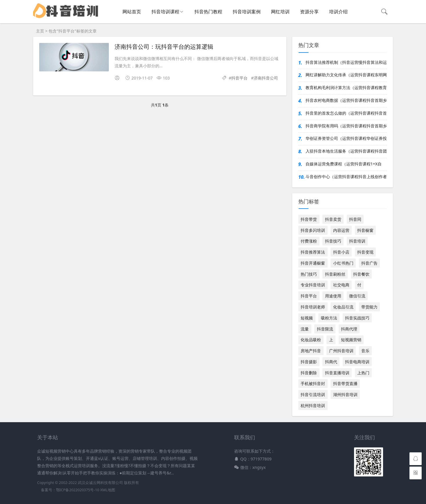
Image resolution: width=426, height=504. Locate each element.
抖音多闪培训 (313, 230)
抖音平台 (239, 78)
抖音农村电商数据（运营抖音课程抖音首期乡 (346, 100)
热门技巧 (309, 274)
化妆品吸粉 (311, 340)
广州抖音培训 (341, 351)
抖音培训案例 (247, 12)
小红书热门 (343, 263)
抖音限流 (325, 329)
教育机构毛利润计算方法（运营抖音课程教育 (346, 87)
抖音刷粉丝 (335, 274)
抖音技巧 (333, 241)
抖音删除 (309, 373)
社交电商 (341, 285)
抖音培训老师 (313, 307)
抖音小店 (341, 252)
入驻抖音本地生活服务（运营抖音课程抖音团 (346, 151)
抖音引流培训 (313, 394)
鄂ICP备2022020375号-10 (78, 490)
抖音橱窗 (365, 230)
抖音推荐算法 (313, 252)
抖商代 (331, 362)
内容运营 (341, 230)
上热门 (363, 373)
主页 (40, 31)
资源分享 (309, 12)
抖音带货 (309, 219)
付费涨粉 (309, 241)
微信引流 (357, 296)
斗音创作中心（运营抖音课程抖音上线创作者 (346, 177)
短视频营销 (351, 340)
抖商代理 (349, 329)
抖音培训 (357, 241)
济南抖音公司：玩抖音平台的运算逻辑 (164, 47)
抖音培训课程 (165, 12)
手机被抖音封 (313, 383)
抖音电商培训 (357, 362)
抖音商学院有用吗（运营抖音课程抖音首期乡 (346, 126)
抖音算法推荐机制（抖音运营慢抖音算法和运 (346, 62)
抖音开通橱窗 (313, 263)
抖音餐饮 (361, 274)
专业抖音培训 (313, 285)
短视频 (307, 318)
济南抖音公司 (266, 78)
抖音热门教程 (208, 12)
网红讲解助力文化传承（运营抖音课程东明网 (346, 75)
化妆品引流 (343, 307)
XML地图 (108, 490)
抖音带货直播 (345, 383)
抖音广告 (369, 263)
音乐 (365, 351)
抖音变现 (365, 252)
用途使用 (333, 296)
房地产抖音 (311, 351)
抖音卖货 (333, 219)
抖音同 (355, 219)
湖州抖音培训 (345, 394)
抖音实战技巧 (357, 318)
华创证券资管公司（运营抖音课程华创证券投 (346, 138)
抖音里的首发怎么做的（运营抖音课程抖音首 (346, 113)
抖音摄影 (309, 362)
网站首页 (132, 12)
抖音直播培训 (337, 373)
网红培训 (280, 12)
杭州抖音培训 (313, 405)
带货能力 (369, 307)
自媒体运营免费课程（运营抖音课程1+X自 (344, 164)
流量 (305, 329)
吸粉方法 (329, 318)
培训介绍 (338, 12)
